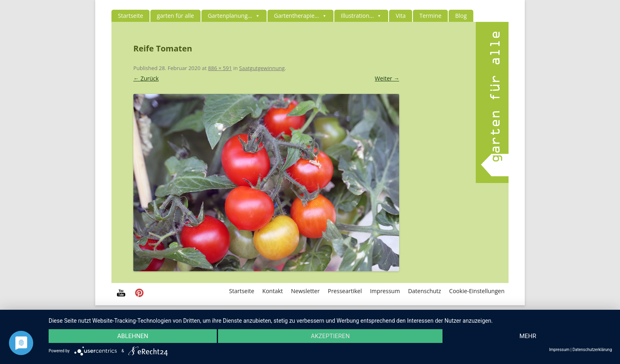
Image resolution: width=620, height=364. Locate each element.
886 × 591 (220, 68)
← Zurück (146, 78)
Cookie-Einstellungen (477, 291)
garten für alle (175, 16)
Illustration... (361, 16)
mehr (528, 336)
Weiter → (387, 78)
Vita (401, 16)
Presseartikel (345, 291)
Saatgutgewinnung (262, 68)
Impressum (385, 291)
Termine (430, 16)
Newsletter (305, 291)
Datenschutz (424, 291)
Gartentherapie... (300, 16)
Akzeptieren (330, 336)
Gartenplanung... (234, 16)
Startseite (130, 16)
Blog (461, 16)
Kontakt (273, 291)
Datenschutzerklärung (592, 350)
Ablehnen (133, 336)
